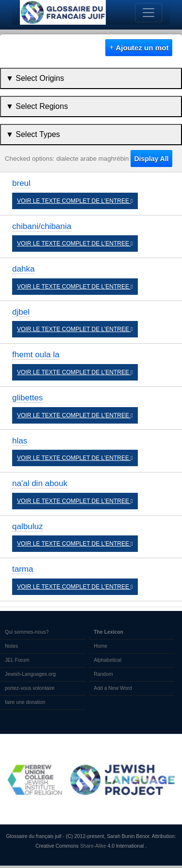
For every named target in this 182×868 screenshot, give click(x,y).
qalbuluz (27, 526)
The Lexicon (108, 632)
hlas (20, 441)
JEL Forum (17, 660)
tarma (23, 569)
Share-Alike (93, 846)
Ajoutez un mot (139, 48)
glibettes (27, 398)
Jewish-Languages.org (30, 674)
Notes (11, 646)
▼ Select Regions (37, 106)
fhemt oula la (36, 355)
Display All (151, 159)
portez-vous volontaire (30, 688)
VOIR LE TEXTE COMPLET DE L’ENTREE (75, 201)
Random (103, 674)
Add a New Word (113, 688)
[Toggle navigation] (149, 13)
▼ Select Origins (35, 78)
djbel (21, 312)
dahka (23, 269)
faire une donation (25, 702)
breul (21, 183)
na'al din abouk (40, 483)
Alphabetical (108, 660)
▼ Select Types (33, 134)
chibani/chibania (42, 226)
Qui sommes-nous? (27, 632)
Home (100, 646)
